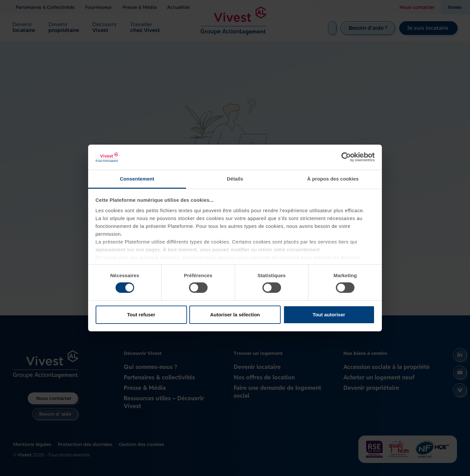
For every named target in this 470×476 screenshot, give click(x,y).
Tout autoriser (329, 315)
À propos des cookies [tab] (333, 179)
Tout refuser (141, 315)
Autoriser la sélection (235, 315)
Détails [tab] (235, 179)
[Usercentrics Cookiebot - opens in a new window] (346, 157)
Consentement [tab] (137, 179)
